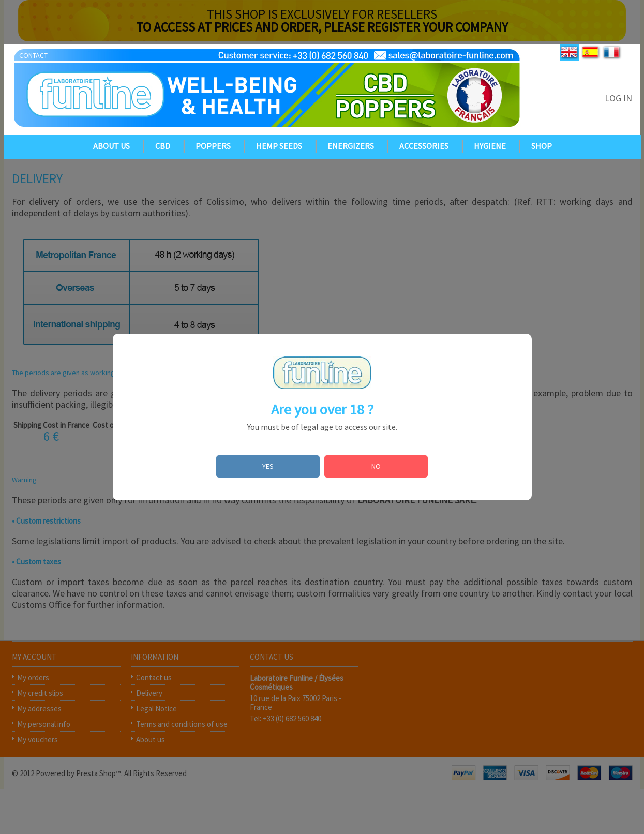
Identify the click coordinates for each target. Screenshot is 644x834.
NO (376, 466)
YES (268, 466)
